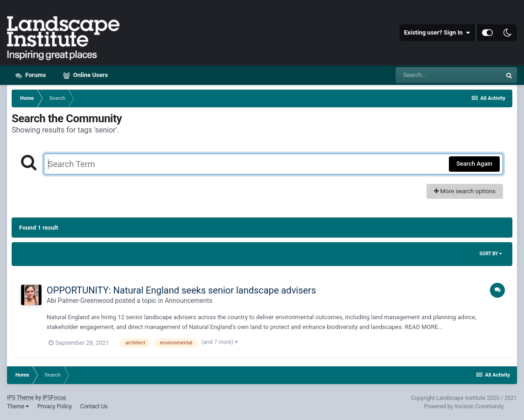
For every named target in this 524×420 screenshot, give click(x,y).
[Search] (448, 75)
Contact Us (94, 406)
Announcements (189, 301)
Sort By (491, 254)
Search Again (474, 164)
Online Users (90, 75)
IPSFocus (54, 398)
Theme (18, 406)
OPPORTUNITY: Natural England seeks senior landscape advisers (181, 290)
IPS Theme (21, 398)
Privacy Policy (55, 406)
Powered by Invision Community (464, 406)
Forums (35, 75)
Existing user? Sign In (437, 33)
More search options (465, 191)
